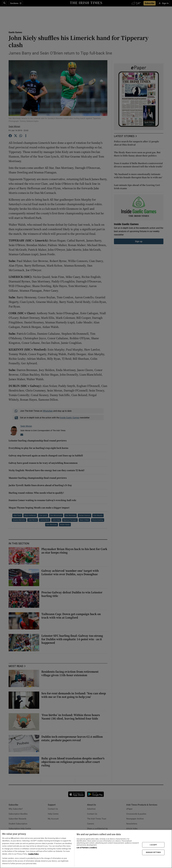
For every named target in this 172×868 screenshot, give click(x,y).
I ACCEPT (153, 845)
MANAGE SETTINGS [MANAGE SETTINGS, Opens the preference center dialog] (153, 852)
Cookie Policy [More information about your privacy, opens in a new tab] (33, 854)
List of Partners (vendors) (87, 848)
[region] (86, 849)
